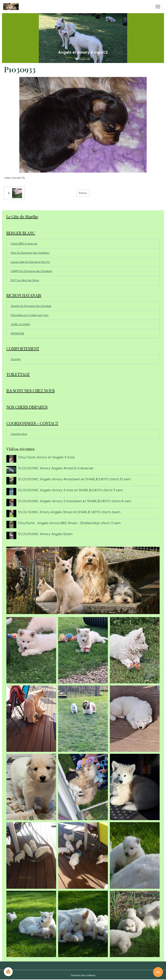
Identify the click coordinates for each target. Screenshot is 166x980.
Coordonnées (19, 434)
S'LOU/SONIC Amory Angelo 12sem (45, 533)
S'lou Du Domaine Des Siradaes (30, 253)
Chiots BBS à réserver (24, 244)
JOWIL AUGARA (20, 324)
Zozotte (16, 359)
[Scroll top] (158, 972)
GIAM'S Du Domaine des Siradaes (31, 271)
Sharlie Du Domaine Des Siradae (31, 306)
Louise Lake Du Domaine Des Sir (30, 262)
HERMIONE (17, 334)
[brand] (12, 7)
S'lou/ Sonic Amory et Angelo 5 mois (46, 457)
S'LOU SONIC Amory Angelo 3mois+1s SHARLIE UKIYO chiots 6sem (69, 512)
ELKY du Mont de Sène (25, 280)
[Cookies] (8, 972)
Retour (83, 193)
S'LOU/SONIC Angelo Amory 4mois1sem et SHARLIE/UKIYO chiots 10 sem (74, 479)
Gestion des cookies (83, 975)
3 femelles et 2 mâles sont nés (29, 315)
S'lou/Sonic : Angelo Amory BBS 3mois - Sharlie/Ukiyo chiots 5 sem (69, 522)
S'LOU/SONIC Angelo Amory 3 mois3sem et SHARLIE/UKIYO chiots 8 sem (75, 501)
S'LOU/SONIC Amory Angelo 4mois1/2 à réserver (56, 468)
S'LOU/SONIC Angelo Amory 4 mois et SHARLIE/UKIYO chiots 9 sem (70, 490)
